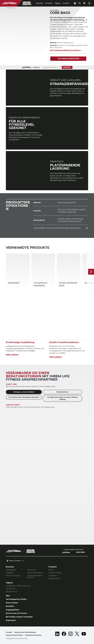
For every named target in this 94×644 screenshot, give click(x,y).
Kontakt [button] (9, 632)
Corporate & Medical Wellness (35, 577)
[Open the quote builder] (84, 3)
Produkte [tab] (49, 3)
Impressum (11, 620)
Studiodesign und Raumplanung (18, 586)
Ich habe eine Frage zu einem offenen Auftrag (62, 398)
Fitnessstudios (11, 570)
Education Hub (12, 592)
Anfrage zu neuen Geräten (24, 392)
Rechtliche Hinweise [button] (33, 635)
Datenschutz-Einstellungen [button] (25, 632)
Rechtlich (10, 606)
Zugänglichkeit (13, 610)
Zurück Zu (11, 8)
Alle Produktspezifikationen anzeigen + (66, 50)
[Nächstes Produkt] (91, 272)
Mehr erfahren (12, 355)
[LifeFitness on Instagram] (70, 634)
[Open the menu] (89, 3)
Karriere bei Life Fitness (16, 613)
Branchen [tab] (40, 3)
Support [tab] (58, 3)
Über (8, 596)
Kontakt (66, 3)
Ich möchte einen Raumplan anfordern (24, 397)
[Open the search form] (80, 3)
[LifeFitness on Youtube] (84, 634)
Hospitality (10, 573)
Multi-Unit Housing (13, 576)
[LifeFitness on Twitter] (77, 634)
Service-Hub (10, 589)
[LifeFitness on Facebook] (64, 634)
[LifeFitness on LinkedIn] (57, 634)
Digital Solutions (54, 579)
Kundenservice (62, 392)
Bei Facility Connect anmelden (19, 617)
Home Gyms (32, 570)
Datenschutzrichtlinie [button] (14, 635)
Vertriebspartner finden (16, 599)
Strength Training (55, 573)
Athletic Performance (35, 573)
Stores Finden (12, 603)
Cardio (51, 570)
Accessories (53, 576)
